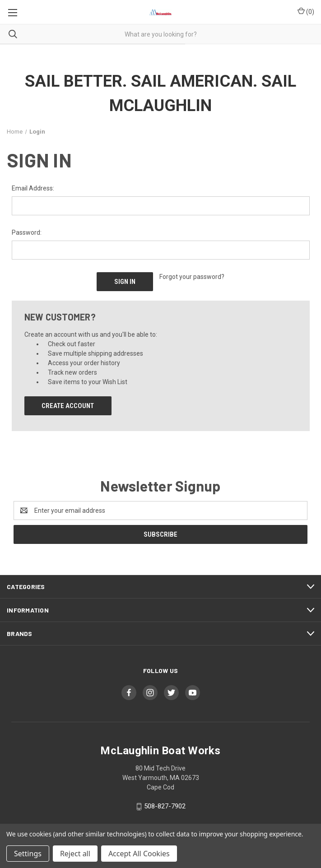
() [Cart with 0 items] (306, 11)
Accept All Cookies (139, 854)
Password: (27, 232)
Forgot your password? (192, 277)
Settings (28, 854)
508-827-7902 (165, 806)
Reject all (75, 854)
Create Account (68, 406)
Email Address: (33, 188)
